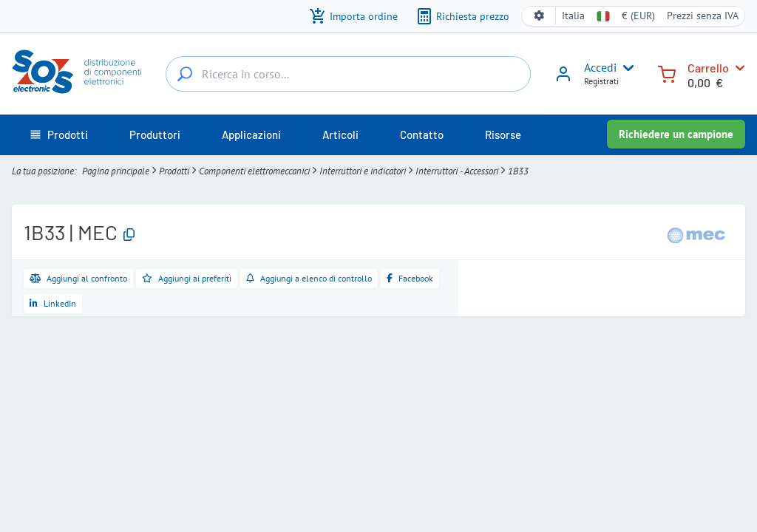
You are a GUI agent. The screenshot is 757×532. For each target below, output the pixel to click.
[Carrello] (667, 73)
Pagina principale (116, 171)
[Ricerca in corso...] (185, 74)
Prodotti (174, 171)
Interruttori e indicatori (363, 171)
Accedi (600, 67)
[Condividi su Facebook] (410, 279)
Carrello (708, 68)
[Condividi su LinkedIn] (53, 304)
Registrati (601, 81)
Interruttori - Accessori (457, 171)
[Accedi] (563, 79)
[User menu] (625, 68)
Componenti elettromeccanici (254, 171)
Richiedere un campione (676, 134)
